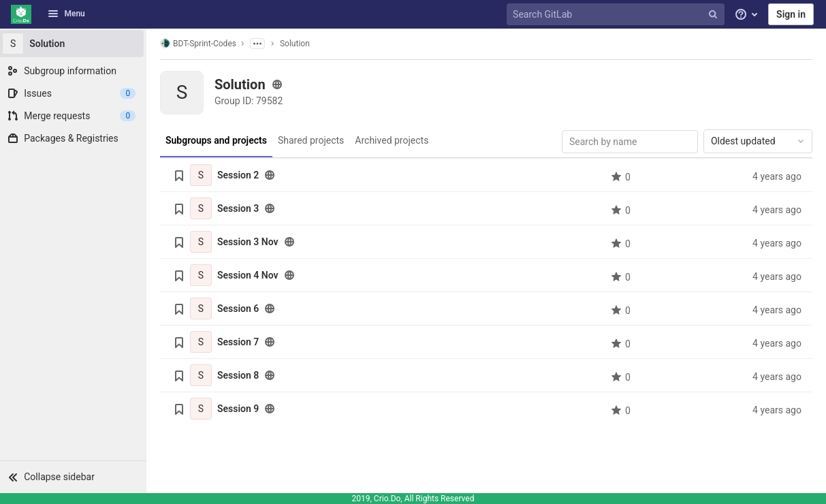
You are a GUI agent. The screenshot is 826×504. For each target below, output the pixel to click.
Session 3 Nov (250, 242)
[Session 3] (203, 208)
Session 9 (240, 409)
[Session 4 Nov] (203, 275)
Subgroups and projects (218, 140)
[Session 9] (203, 409)
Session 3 (240, 208)
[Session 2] (203, 175)
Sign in (791, 14)
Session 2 (240, 175)
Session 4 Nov (250, 275)
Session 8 (240, 375)
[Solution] (75, 44)
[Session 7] (203, 342)
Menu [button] (66, 14)
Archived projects (394, 140)
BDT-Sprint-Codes (200, 43)
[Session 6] (203, 309)
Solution (297, 44)
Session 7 (240, 342)
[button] (75, 477)
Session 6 (240, 309)
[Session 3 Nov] (203, 242)
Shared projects (312, 140)
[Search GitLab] (617, 15)
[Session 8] (203, 375)
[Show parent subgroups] (259, 44)
